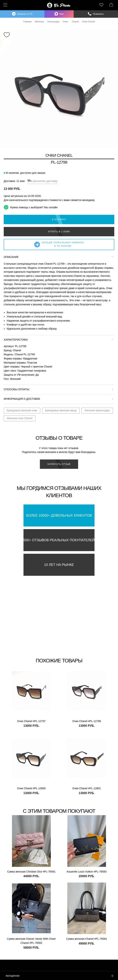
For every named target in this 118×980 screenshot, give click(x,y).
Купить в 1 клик (59, 232)
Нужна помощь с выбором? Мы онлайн (31, 207)
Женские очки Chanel (20, 418)
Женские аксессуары (97, 410)
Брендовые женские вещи (61, 410)
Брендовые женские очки (22, 410)
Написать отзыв (59, 464)
